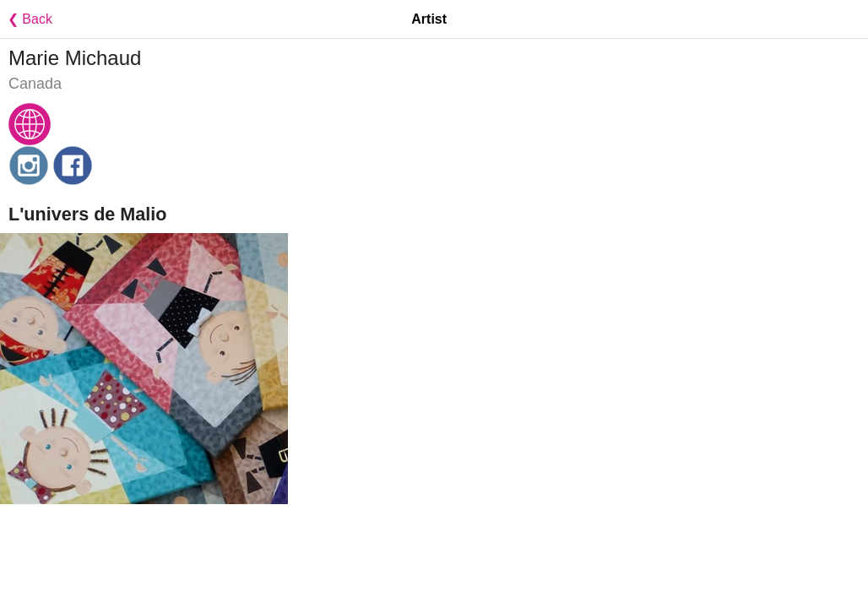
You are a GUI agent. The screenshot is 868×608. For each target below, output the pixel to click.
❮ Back (26, 19)
